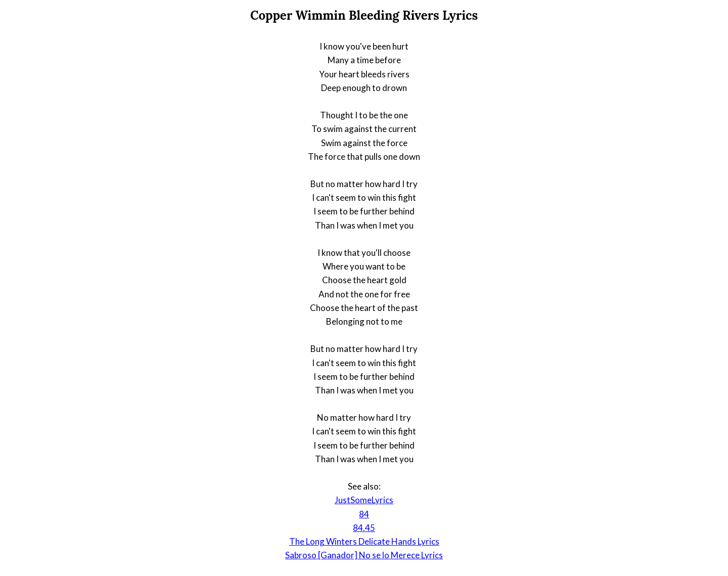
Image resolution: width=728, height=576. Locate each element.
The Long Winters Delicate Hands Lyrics (364, 541)
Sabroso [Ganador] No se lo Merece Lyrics (364, 555)
